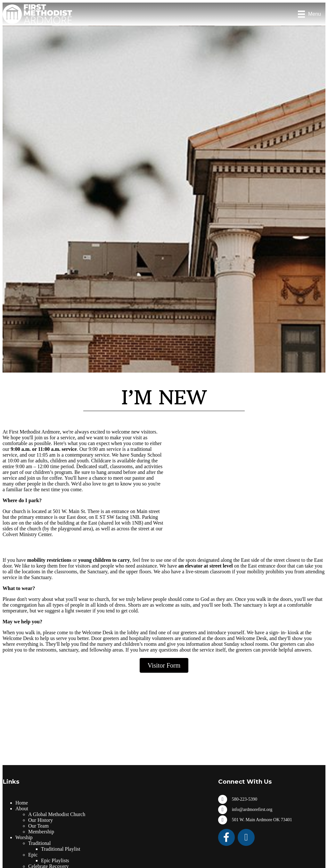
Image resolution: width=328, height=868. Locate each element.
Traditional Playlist (61, 849)
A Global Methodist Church (57, 814)
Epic (33, 855)
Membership (41, 832)
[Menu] (309, 14)
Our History (41, 820)
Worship (24, 837)
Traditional (40, 843)
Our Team (38, 826)
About (22, 809)
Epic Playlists (55, 860)
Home (22, 803)
